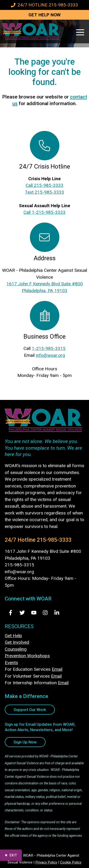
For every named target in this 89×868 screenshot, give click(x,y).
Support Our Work (30, 710)
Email (57, 669)
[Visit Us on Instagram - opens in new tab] (45, 613)
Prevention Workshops (27, 656)
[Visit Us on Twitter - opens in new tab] (22, 613)
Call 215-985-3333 (44, 185)
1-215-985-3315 (49, 348)
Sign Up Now (25, 742)
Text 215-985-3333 (44, 192)
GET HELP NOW (44, 15)
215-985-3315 (19, 565)
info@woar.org (50, 355)
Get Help (13, 636)
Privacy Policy (46, 862)
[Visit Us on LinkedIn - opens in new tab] (57, 613)
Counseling (16, 649)
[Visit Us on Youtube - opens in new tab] (34, 613)
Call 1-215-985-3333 (44, 212)
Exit (13, 855)
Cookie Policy (71, 862)
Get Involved (17, 642)
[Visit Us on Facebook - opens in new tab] (11, 613)
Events (11, 663)
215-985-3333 (54, 540)
